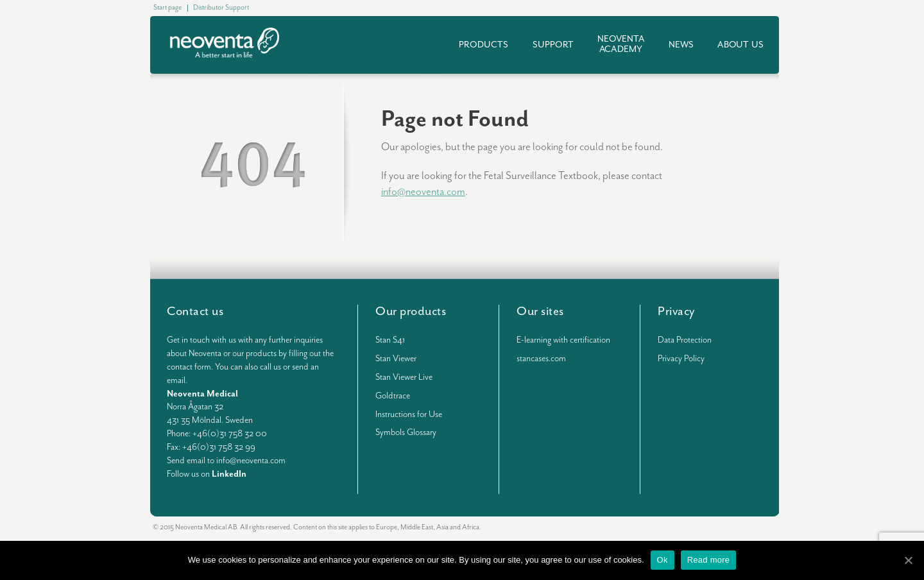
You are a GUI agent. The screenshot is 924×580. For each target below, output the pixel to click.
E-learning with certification (563, 340)
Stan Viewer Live (404, 377)
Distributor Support (221, 7)
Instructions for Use (409, 414)
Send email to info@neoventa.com (226, 461)
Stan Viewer (396, 359)
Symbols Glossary (406, 432)
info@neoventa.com (423, 192)
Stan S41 (390, 340)
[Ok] (908, 560)
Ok (663, 560)
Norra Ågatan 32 (195, 407)
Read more (709, 560)
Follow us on (207, 474)
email (176, 380)
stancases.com (541, 359)
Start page (167, 7)
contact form (189, 367)
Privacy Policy (681, 359)
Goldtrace (393, 396)
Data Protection (685, 340)
